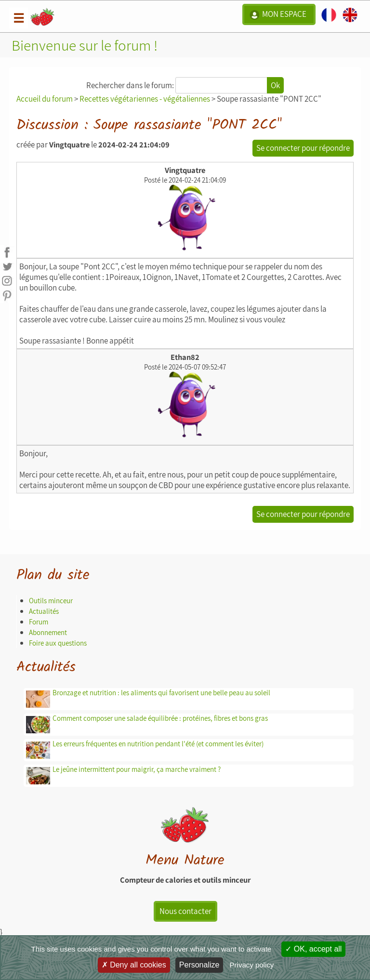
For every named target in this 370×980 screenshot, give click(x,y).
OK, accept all (313, 949)
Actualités (44, 611)
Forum (39, 622)
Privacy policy (252, 965)
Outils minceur (51, 601)
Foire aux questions (58, 643)
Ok (275, 85)
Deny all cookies (134, 965)
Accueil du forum (45, 99)
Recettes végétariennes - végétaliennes (145, 99)
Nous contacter (185, 911)
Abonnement (48, 632)
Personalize (199, 965)
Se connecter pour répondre (303, 148)
